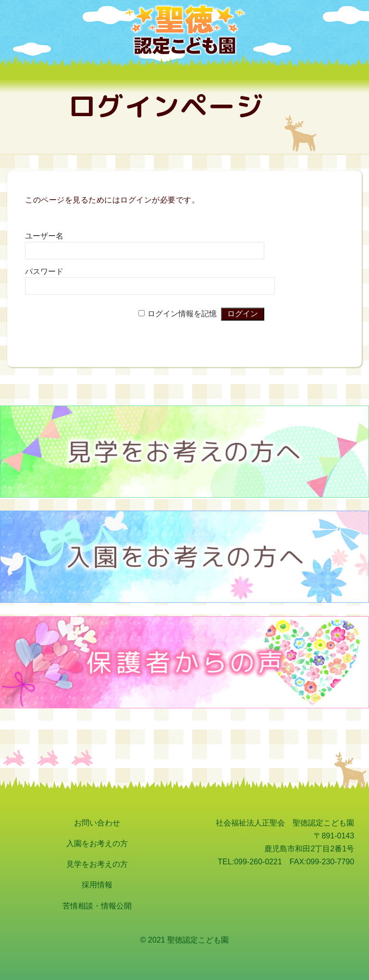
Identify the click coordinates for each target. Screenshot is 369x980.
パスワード (44, 271)
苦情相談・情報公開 (97, 906)
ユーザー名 (44, 236)
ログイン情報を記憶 (182, 314)
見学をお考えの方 (97, 864)
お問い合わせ (97, 823)
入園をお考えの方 (97, 843)
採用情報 (97, 885)
